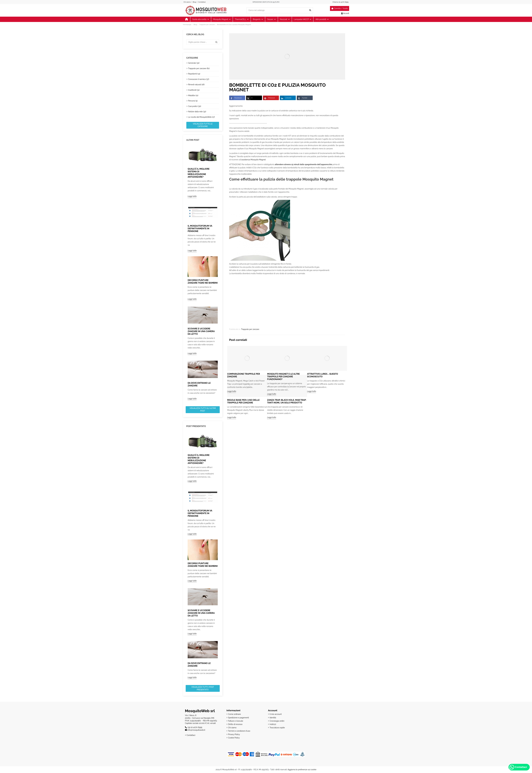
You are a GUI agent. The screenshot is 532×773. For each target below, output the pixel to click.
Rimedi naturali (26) (196, 85)
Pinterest (269, 98)
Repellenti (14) (194, 74)
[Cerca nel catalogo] (310, 10)
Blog (194, 2)
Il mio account (276, 714)
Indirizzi (273, 724)
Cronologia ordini (277, 721)
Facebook (235, 98)
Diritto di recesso (235, 724)
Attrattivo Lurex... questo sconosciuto (323, 375)
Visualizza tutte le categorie (203, 125)
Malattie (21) (193, 95)
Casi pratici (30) (195, 106)
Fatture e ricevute (236, 721)
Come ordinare (234, 714)
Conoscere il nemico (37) (199, 79)
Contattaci (202, 2)
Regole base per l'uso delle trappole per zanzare (243, 401)
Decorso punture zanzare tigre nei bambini (203, 282)
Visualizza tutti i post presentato (203, 688)
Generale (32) (194, 63)
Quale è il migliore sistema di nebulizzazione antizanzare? (199, 173)
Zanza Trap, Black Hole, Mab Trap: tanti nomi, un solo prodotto (287, 401)
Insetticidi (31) (194, 90)
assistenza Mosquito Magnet (253, 160)
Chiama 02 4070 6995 (340, 2)
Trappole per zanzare (250, 329)
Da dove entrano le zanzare (199, 384)
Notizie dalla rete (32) (197, 112)
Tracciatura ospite (277, 728)
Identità (273, 718)
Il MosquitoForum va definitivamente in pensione (200, 229)
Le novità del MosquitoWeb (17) (202, 117)
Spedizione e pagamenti (239, 718)
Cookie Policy (234, 738)
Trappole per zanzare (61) (199, 68)
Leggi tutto (192, 196)
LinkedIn (286, 98)
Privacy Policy (234, 734)
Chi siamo (187, 2)
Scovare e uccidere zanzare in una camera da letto (201, 331)
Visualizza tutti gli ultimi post (203, 410)
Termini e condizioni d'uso (239, 731)
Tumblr (302, 98)
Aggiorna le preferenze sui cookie (302, 770)
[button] (322, 19)
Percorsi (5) (193, 101)
